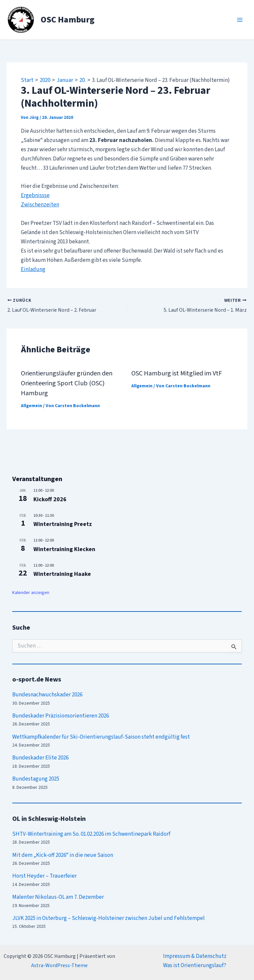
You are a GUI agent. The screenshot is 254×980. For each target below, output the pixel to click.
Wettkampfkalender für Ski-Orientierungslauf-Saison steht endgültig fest (101, 737)
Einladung (33, 269)
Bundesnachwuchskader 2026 (47, 695)
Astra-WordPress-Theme (59, 965)
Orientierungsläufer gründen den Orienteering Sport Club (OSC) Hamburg (67, 383)
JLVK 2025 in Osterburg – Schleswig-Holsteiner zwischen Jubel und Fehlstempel (108, 918)
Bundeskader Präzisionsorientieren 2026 (61, 716)
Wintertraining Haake (62, 574)
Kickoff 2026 (50, 499)
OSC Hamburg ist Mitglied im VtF (177, 373)
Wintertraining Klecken (64, 549)
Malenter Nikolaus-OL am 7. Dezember (58, 897)
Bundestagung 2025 (36, 779)
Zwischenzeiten (40, 205)
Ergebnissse (35, 195)
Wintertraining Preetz (63, 524)
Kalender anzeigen (31, 593)
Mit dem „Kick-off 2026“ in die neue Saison (63, 855)
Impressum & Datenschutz (195, 956)
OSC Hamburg (68, 20)
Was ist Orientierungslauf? (195, 965)
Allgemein (31, 406)
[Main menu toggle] (240, 20)
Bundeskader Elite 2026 (40, 758)
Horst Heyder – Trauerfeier (44, 876)
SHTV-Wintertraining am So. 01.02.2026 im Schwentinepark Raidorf (91, 834)
